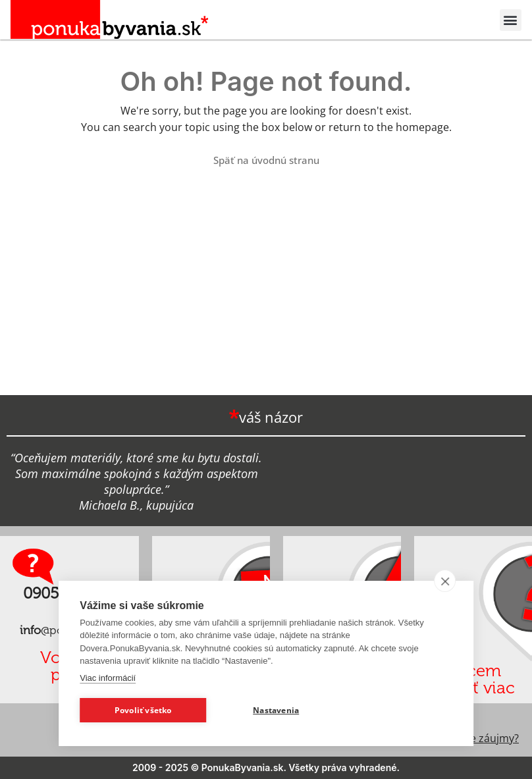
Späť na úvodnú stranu (266, 160)
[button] (511, 20)
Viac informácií (108, 678)
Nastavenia (276, 710)
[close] (445, 581)
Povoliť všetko (143, 710)
